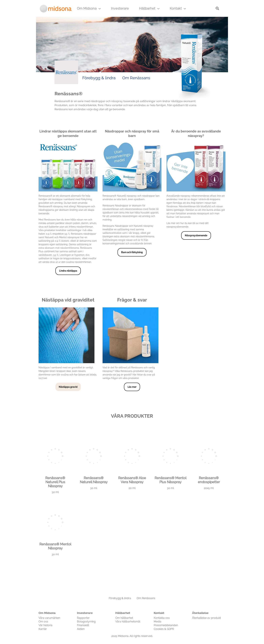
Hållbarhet (149, 8)
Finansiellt (83, 625)
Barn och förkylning (132, 252)
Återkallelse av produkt (207, 618)
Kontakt (178, 8)
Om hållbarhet (124, 618)
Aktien (81, 629)
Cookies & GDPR (164, 629)
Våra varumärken (49, 618)
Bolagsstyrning (86, 622)
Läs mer (132, 387)
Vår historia (45, 625)
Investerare (120, 8)
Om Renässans (136, 78)
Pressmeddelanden (166, 625)
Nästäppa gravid (68, 387)
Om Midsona (89, 8)
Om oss (43, 622)
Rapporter (83, 618)
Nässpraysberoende (196, 235)
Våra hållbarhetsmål (128, 622)
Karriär (43, 629)
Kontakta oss (162, 618)
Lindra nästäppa (68, 271)
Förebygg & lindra (99, 78)
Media (158, 622)
